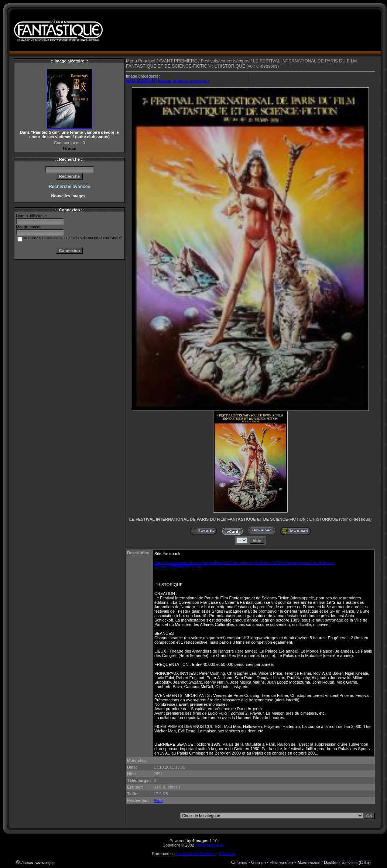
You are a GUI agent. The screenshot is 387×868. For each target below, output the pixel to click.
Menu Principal (141, 61)
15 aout (70, 149)
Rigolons (227, 854)
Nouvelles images (69, 196)
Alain (158, 800)
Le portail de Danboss (196, 854)
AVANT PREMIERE (178, 61)
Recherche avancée (69, 187)
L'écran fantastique (37, 862)
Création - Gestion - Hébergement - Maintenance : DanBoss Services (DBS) (301, 862)
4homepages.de (210, 845)
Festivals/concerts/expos (225, 61)
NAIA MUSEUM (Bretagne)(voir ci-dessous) (167, 81)
